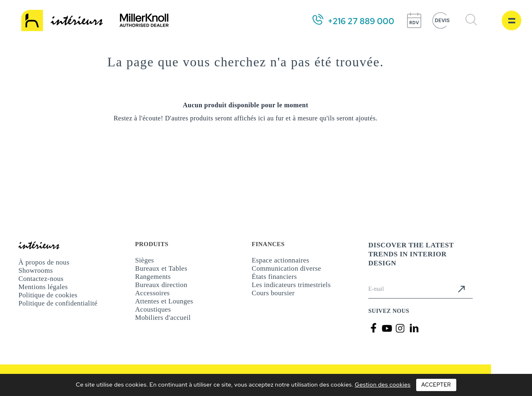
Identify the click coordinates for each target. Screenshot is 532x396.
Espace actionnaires (281, 260)
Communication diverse (286, 268)
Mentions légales (43, 287)
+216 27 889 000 (361, 21)
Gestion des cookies (383, 385)
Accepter (436, 385)
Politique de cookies (48, 295)
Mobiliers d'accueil (163, 318)
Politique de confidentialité (58, 303)
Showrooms (36, 270)
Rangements (153, 277)
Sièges (144, 260)
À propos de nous (44, 262)
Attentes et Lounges (164, 301)
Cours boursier (273, 293)
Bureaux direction (161, 285)
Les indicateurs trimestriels (291, 285)
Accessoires (152, 293)
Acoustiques (153, 309)
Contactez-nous (41, 279)
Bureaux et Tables (161, 268)
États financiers (274, 277)
